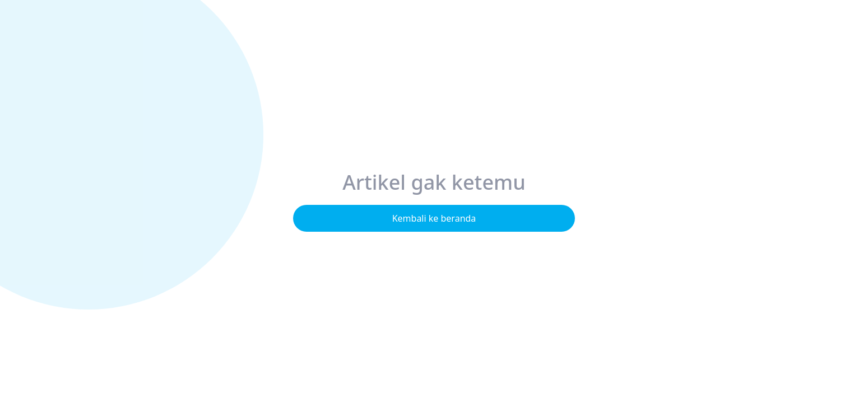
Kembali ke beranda (434, 218)
